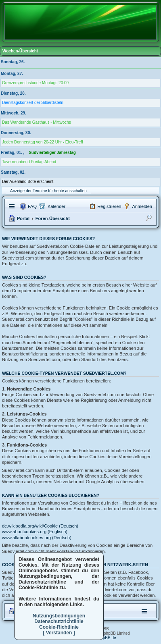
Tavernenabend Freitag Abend (29, 162)
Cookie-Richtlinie (59, 627)
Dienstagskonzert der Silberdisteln (33, 103)
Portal (23, 218)
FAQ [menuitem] (32, 206)
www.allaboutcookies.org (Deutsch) (37, 538)
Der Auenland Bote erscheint (28, 182)
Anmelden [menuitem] (142, 206)
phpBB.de (107, 638)
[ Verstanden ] (59, 633)
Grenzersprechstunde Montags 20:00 (35, 83)
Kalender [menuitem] (56, 206)
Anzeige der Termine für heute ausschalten (48, 191)
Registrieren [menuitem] (109, 206)
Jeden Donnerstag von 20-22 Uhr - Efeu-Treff (43, 142)
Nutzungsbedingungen (59, 616)
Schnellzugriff (13, 206)
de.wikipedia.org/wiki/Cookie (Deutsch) (40, 526)
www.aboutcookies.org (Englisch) (35, 532)
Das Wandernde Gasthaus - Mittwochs (37, 122)
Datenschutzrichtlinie (59, 621)
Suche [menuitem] (150, 219)
